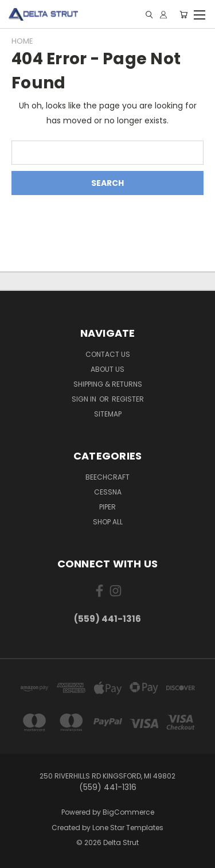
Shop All (108, 522)
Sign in (85, 399)
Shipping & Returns (108, 384)
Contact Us (108, 354)
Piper (107, 507)
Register (128, 399)
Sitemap (108, 414)
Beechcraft (107, 477)
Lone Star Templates (128, 828)
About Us (107, 369)
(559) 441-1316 (107, 619)
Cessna (108, 492)
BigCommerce (128, 812)
